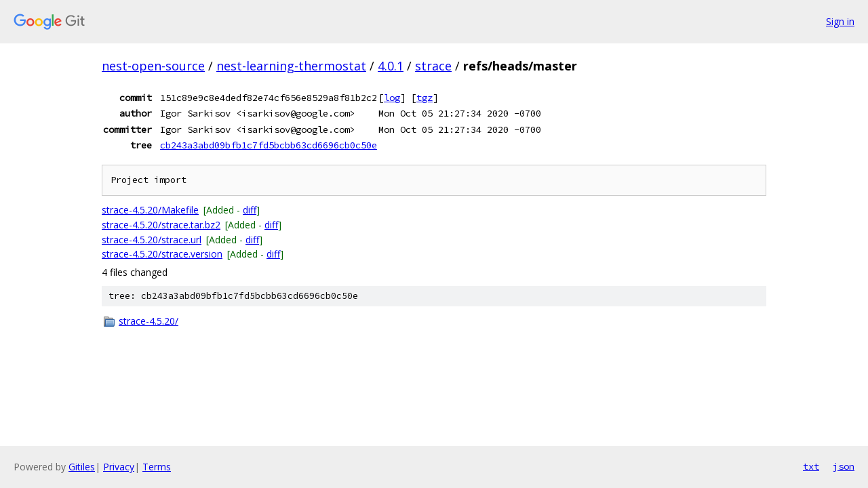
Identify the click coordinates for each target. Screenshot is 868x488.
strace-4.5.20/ (149, 321)
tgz (425, 98)
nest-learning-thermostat (291, 66)
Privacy (119, 467)
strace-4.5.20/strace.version (162, 254)
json (844, 466)
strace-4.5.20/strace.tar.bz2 (161, 225)
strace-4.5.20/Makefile (150, 210)
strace (433, 66)
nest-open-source (153, 66)
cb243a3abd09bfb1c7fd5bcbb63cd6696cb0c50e (269, 145)
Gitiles (82, 467)
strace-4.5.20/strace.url (152, 240)
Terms (157, 467)
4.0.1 (391, 66)
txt (811, 466)
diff (250, 210)
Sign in (840, 21)
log (392, 98)
